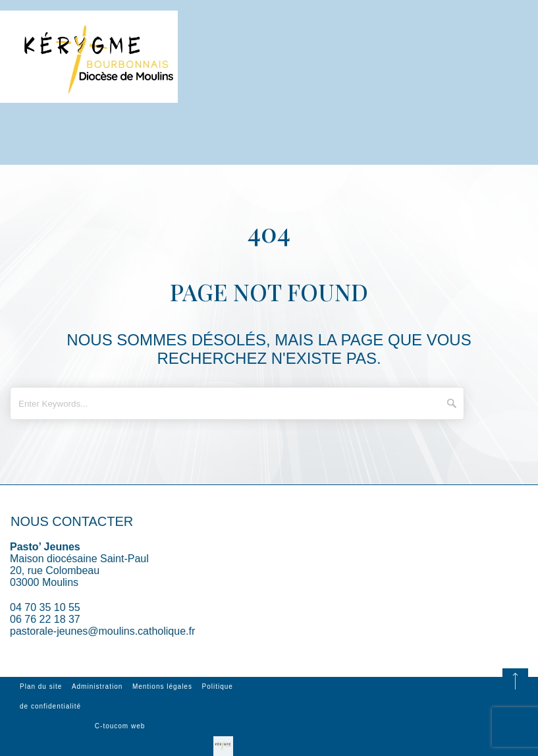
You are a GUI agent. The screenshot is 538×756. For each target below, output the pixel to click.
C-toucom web (120, 726)
